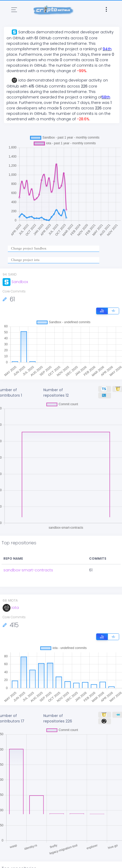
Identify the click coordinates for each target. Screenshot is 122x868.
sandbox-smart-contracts (28, 570)
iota (11, 608)
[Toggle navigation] (14, 10)
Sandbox (15, 282)
